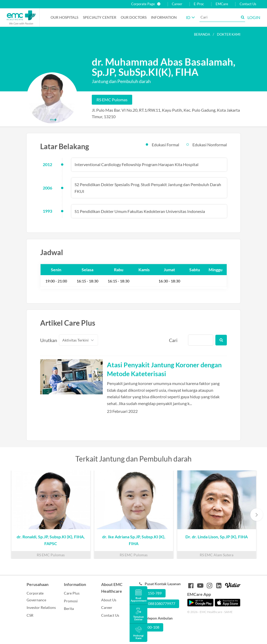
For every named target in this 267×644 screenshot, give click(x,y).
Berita (69, 608)
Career (177, 4)
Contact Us (248, 4)
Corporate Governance (36, 596)
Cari (173, 340)
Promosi (71, 601)
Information (164, 17)
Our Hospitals (64, 17)
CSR (30, 615)
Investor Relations (41, 607)
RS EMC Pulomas (112, 100)
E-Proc (199, 4)
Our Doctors (134, 17)
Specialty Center (100, 17)
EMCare (222, 4)
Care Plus (72, 593)
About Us (109, 600)
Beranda (202, 34)
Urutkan (47, 340)
